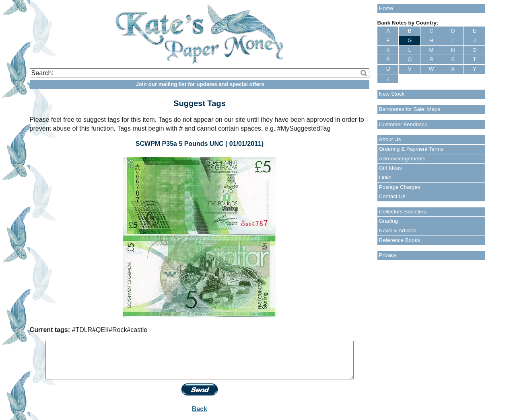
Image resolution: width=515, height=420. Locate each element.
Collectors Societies (403, 212)
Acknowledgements (402, 159)
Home (386, 8)
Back (200, 409)
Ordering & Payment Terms (411, 149)
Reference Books (400, 240)
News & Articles (398, 230)
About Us (390, 139)
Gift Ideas (390, 168)
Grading (388, 221)
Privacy (388, 255)
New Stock (392, 94)
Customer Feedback (403, 124)
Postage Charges (400, 187)
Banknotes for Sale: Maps (410, 109)
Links (385, 177)
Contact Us (392, 196)
